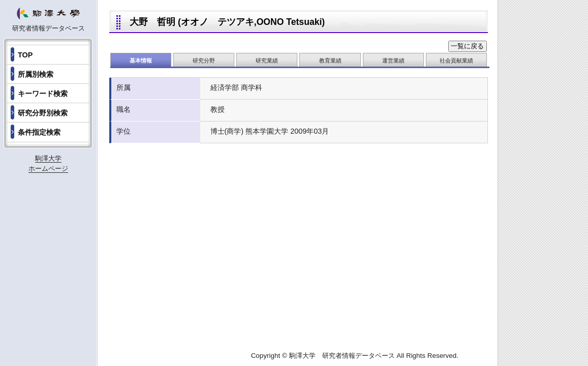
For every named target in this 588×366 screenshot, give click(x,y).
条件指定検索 (39, 132)
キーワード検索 (43, 94)
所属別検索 (36, 74)
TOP (25, 55)
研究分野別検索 (43, 113)
